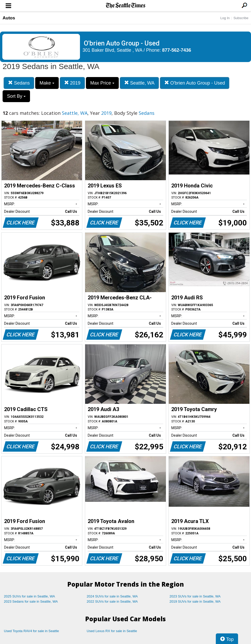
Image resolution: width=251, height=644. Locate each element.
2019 (72, 83)
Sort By (16, 96)
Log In (225, 18)
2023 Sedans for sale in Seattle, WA (31, 601)
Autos (9, 18)
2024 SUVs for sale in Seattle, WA (112, 596)
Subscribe (241, 18)
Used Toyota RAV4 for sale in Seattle (31, 631)
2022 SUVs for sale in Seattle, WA (112, 601)
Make (47, 83)
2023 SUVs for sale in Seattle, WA (195, 596)
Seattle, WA (139, 83)
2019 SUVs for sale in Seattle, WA (195, 601)
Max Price (102, 83)
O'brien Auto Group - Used (195, 83)
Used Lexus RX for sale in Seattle (112, 631)
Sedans (19, 83)
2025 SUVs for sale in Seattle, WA (29, 596)
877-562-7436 (177, 50)
